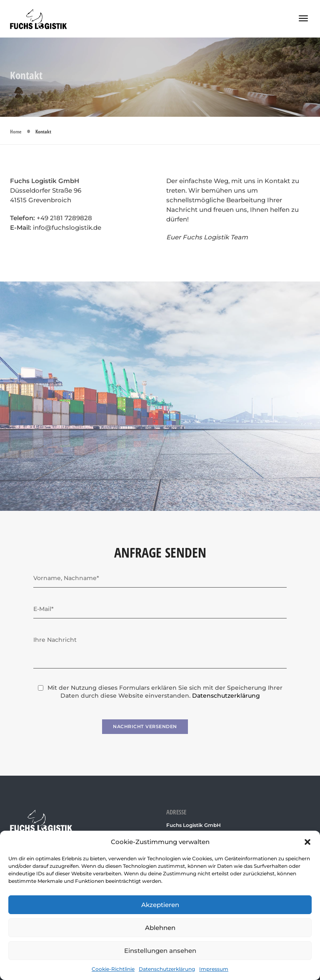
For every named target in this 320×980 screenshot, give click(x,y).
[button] (307, 842)
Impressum (214, 969)
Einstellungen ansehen (160, 951)
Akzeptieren (160, 905)
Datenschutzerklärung (167, 969)
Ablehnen (160, 928)
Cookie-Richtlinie (113, 969)
